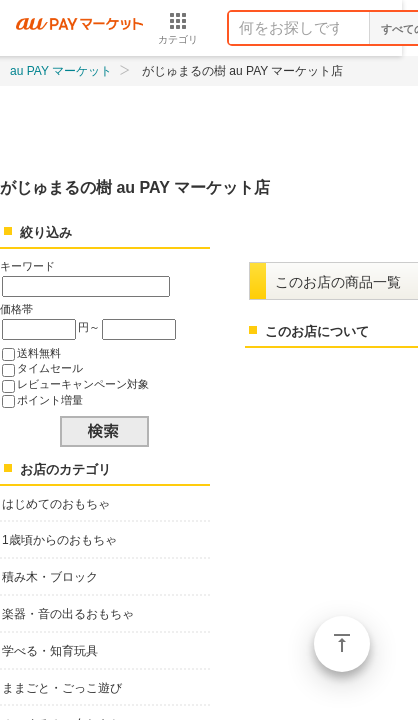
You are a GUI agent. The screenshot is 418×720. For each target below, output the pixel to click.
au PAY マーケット (61, 71)
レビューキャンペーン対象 (83, 384)
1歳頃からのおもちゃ (59, 540)
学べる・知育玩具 (50, 651)
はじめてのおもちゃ (56, 504)
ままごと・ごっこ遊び (62, 688)
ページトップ (342, 644)
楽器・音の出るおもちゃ (68, 614)
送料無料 (39, 353)
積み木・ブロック (50, 577)
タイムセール (50, 368)
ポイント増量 (50, 400)
